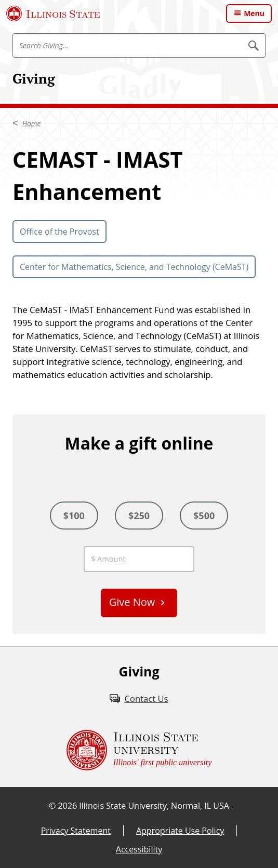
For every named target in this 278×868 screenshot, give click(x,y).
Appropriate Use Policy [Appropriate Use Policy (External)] (180, 831)
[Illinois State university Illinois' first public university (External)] (139, 750)
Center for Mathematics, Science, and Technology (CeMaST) (134, 267)
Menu (254, 13)
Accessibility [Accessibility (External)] (139, 849)
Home (31, 124)
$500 (204, 516)
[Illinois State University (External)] (53, 13)
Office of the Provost (59, 232)
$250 (139, 516)
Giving (34, 78)
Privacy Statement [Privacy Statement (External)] (76, 831)
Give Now (132, 602)
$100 (74, 516)
